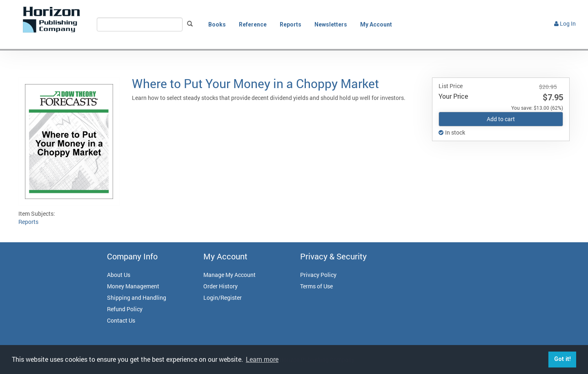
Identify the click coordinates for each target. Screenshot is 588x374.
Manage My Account (229, 275)
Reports (291, 24)
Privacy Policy (318, 275)
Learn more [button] (262, 359)
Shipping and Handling (137, 298)
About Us (119, 275)
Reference (253, 24)
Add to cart (501, 119)
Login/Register (223, 298)
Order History (220, 286)
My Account (376, 24)
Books (217, 24)
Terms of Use (316, 286)
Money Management (133, 286)
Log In (565, 23)
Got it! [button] (562, 359)
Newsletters (331, 24)
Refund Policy (125, 309)
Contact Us (121, 320)
